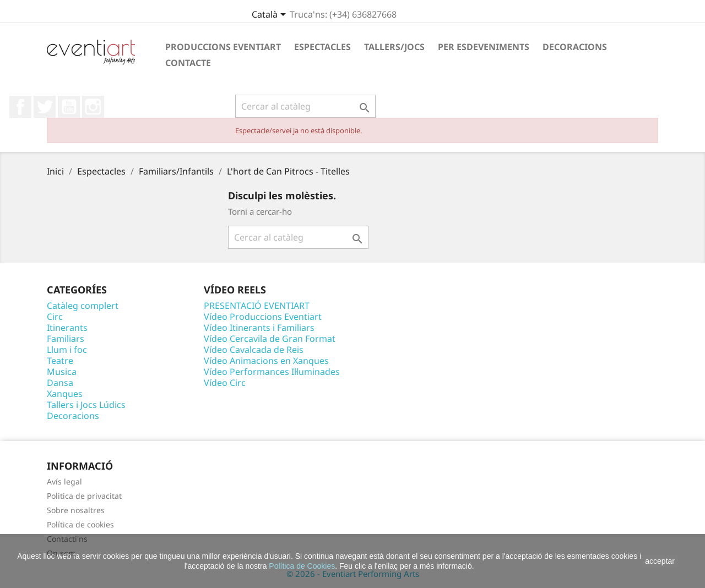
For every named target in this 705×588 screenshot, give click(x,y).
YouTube (69, 107)
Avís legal (64, 481)
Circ (55, 317)
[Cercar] (305, 106)
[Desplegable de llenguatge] (271, 15)
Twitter (45, 107)
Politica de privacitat (84, 496)
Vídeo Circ (225, 383)
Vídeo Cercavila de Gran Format (270, 339)
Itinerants (67, 328)
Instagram (93, 107)
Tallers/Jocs (394, 47)
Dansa (60, 383)
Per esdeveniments (484, 47)
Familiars (66, 339)
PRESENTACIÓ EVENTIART (257, 306)
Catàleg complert (83, 306)
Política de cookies (80, 524)
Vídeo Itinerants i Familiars (259, 328)
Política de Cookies (302, 566)
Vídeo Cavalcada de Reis (254, 350)
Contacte (188, 63)
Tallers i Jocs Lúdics (86, 405)
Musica (62, 372)
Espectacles (322, 47)
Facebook (20, 107)
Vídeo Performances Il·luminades (272, 372)
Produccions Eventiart (223, 47)
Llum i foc (67, 350)
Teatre (60, 361)
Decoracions (575, 47)
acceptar (660, 561)
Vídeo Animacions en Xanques (266, 361)
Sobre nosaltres (76, 510)
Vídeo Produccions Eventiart (263, 317)
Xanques (65, 394)
